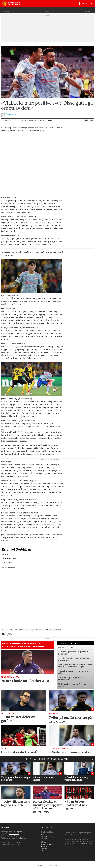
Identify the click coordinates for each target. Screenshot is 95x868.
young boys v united (42, 630)
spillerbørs (7, 630)
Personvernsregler (41, 858)
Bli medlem (6, 11)
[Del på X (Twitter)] (89, 121)
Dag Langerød (17, 832)
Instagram (45, 846)
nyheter (57, 630)
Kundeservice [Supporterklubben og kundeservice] (45, 834)
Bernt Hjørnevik (14, 834)
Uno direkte (44, 838)
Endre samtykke (55, 858)
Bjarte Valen (24, 838)
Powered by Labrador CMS (48, 865)
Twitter (44, 842)
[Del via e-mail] (92, 121)
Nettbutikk (88, 11)
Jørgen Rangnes (14, 836)
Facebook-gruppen (48, 844)
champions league (23, 630)
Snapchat (44, 848)
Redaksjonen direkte (47, 836)
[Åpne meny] (91, 4)
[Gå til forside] (11, 4)
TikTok (44, 851)
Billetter (47, 11)
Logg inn (84, 4)
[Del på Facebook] (86, 121)
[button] (92, 759)
